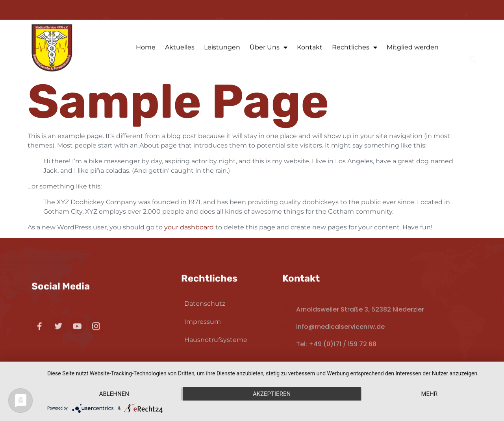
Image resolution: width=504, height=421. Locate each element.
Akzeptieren (272, 394)
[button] (473, 49)
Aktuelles (180, 49)
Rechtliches (355, 49)
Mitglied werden (413, 49)
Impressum (203, 322)
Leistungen (222, 49)
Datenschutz (205, 304)
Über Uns (269, 49)
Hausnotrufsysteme (216, 340)
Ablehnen (114, 394)
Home (146, 49)
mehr (429, 394)
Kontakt (310, 49)
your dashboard (189, 227)
